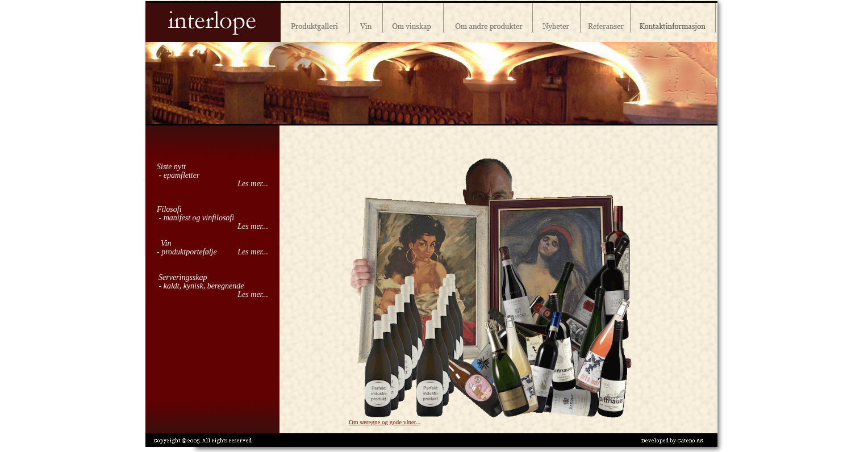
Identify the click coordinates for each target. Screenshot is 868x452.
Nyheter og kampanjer (557, 21)
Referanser (606, 21)
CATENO (690, 441)
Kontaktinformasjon (674, 21)
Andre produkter (488, 21)
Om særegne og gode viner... (385, 422)
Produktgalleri (315, 21)
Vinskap (413, 21)
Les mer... (253, 184)
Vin (366, 21)
